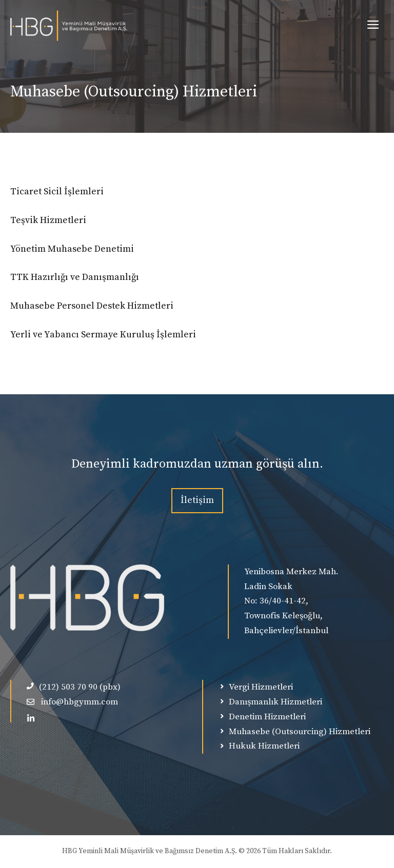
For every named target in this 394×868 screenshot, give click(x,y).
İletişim (197, 500)
